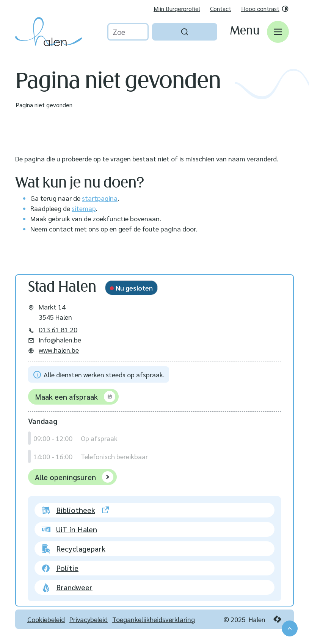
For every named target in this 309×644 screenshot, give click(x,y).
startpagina (100, 198)
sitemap (84, 208)
